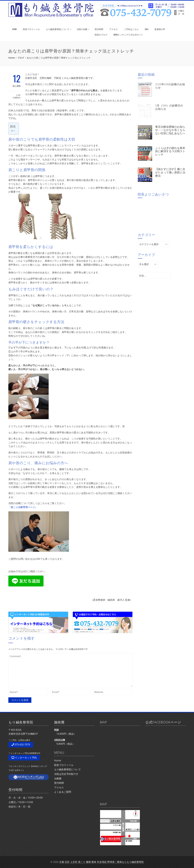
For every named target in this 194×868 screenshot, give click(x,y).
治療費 (58, 778)
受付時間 (99, 29)
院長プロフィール (31, 29)
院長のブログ (101, 35)
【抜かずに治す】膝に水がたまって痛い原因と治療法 (170, 172)
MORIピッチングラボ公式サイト (128, 35)
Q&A (147, 29)
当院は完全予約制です (66, 774)
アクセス (114, 29)
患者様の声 (160, 29)
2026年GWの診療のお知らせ (170, 86)
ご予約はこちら (131, 29)
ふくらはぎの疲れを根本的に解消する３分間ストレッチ (170, 151)
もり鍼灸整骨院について (59, 29)
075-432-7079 (21, 745)
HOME (14, 29)
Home (58, 760)
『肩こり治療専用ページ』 (23, 507)
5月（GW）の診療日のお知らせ (169, 107)
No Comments (17, 96)
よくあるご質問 (63, 792)
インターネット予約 (24, 758)
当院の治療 (83, 29)
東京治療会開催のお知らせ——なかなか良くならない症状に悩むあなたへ (170, 130)
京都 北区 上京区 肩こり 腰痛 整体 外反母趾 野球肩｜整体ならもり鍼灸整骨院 (101, 862)
